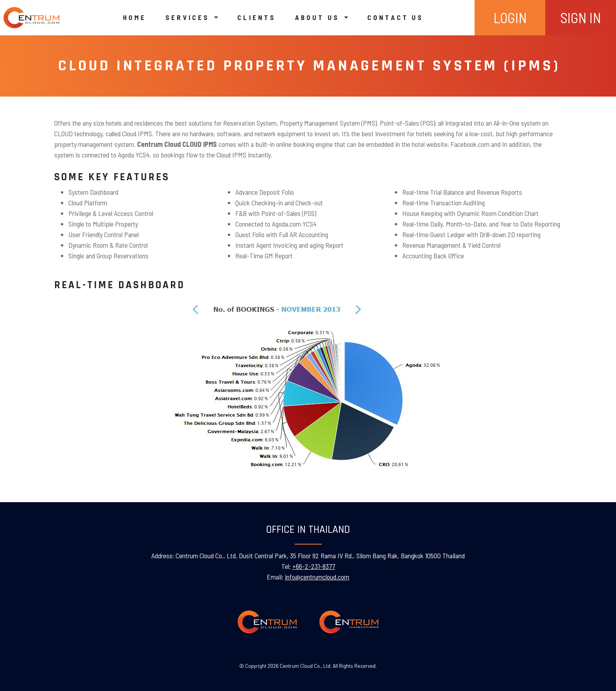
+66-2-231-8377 (314, 566)
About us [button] (319, 17)
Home (135, 17)
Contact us (395, 17)
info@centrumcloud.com (317, 577)
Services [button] (189, 17)
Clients (257, 17)
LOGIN (510, 17)
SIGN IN (581, 17)
